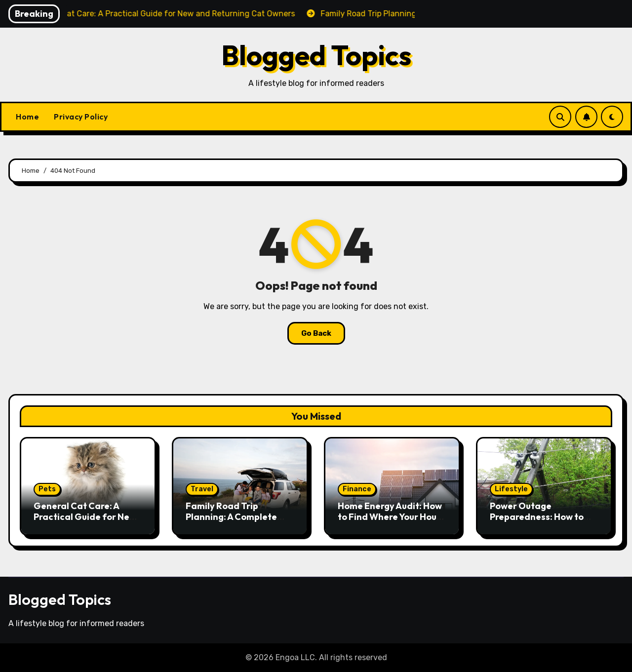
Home (27, 117)
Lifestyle (511, 489)
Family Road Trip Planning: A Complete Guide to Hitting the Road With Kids (231, 522)
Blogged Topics (316, 55)
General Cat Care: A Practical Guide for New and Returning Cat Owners (85, 522)
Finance (357, 489)
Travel (202, 489)
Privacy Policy (81, 117)
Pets (47, 489)
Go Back (316, 333)
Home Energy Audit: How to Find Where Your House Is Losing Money (392, 516)
